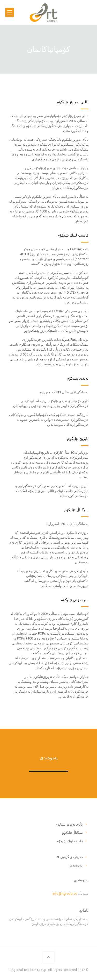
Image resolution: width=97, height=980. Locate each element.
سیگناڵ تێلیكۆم (72, 833)
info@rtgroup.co (65, 894)
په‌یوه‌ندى (76, 865)
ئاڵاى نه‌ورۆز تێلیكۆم (69, 824)
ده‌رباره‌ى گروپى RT (69, 857)
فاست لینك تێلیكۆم (70, 841)
